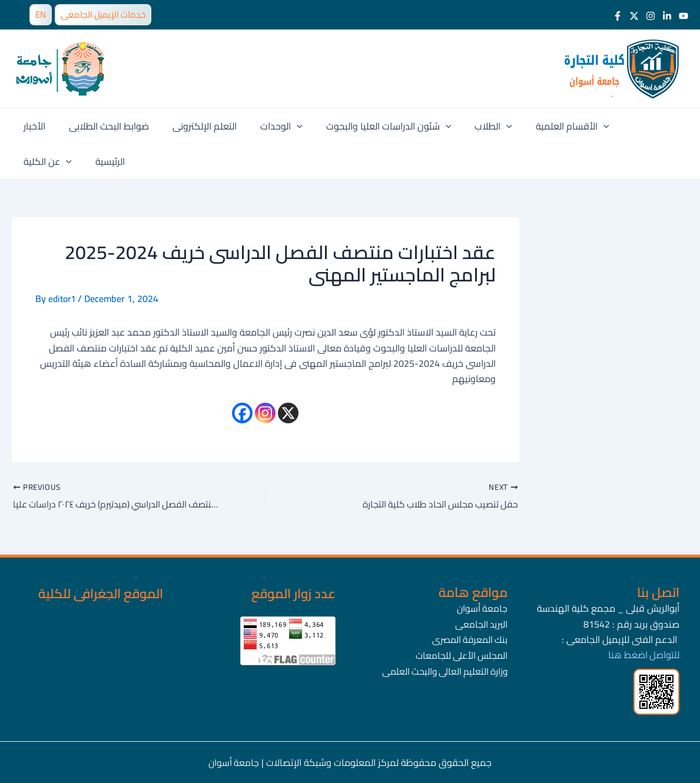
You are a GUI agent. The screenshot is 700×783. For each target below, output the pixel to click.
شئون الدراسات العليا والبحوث (368, 126)
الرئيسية (36, 161)
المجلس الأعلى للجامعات (459, 655)
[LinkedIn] (667, 16)
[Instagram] (651, 16)
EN (41, 14)
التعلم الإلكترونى (193, 126)
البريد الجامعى (480, 624)
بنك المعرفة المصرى (468, 639)
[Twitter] (634, 16)
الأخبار (32, 126)
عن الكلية (621, 126)
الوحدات (265, 126)
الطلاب (467, 126)
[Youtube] (684, 16)
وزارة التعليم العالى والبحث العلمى (442, 671)
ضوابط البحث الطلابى (102, 126)
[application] (280, 126)
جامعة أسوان (482, 608)
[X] (288, 413)
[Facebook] (618, 16)
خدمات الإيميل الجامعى (103, 14)
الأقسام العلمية (542, 126)
